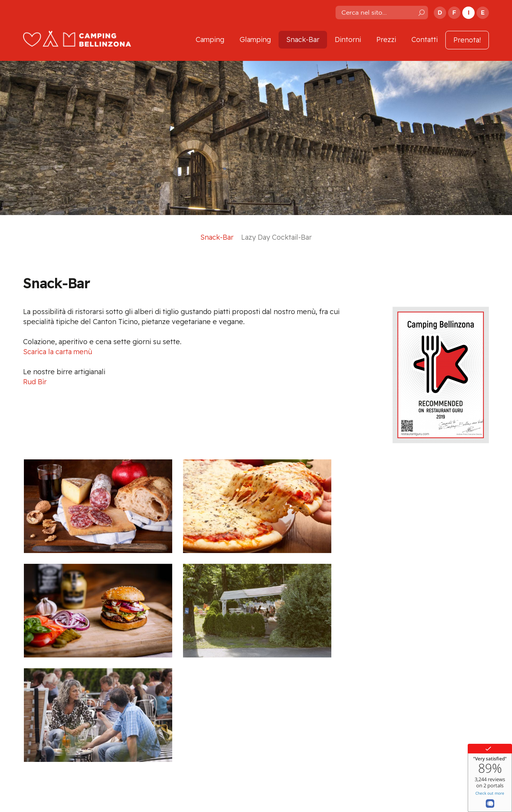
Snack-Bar (303, 40)
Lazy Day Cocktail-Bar (276, 237)
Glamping (255, 40)
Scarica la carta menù (58, 352)
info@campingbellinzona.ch (217, 758)
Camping (210, 40)
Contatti (425, 40)
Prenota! (467, 40)
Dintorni (348, 40)
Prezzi (386, 40)
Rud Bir (35, 382)
